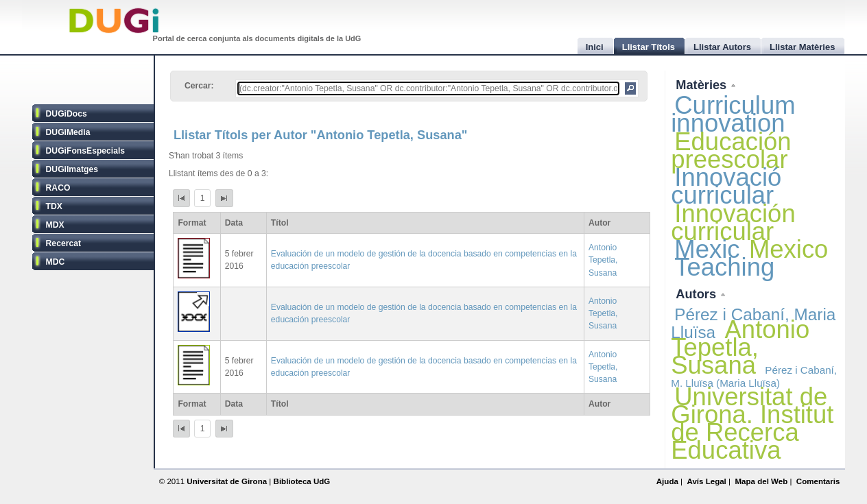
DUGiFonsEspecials (86, 151)
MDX (55, 225)
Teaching (724, 267)
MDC (56, 262)
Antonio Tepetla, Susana (603, 260)
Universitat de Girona (227, 481)
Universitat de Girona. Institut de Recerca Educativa (752, 424)
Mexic (707, 249)
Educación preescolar (731, 151)
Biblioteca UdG (302, 481)
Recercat (63, 243)
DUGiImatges (72, 169)
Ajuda (667, 481)
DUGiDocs (67, 114)
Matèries (703, 85)
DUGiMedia (68, 132)
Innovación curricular (733, 223)
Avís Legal (706, 481)
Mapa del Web (761, 481)
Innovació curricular (726, 186)
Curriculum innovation (733, 114)
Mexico (789, 249)
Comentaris (818, 481)
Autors (698, 294)
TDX (54, 206)
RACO (58, 188)
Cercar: (199, 86)
